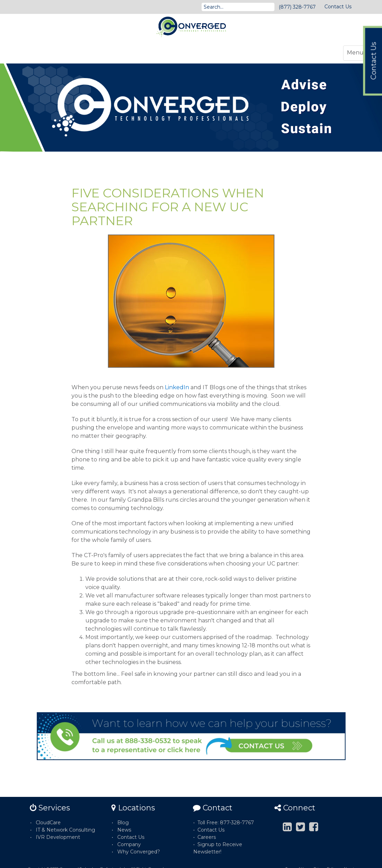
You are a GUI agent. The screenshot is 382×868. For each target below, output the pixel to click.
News (124, 830)
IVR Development (58, 837)
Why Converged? (139, 852)
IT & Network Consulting (65, 830)
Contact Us (338, 7)
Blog (123, 823)
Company (129, 844)
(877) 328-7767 (297, 7)
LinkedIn (177, 387)
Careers (207, 837)
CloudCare (48, 823)
